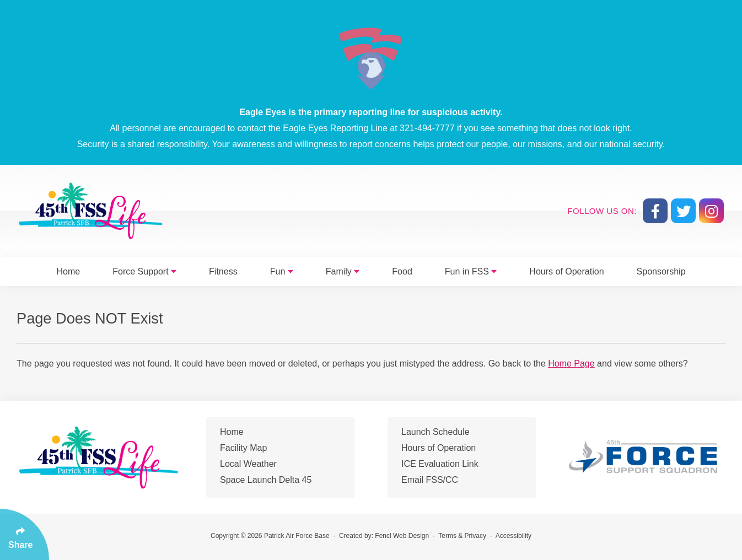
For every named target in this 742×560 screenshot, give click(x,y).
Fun (282, 271)
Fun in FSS (471, 271)
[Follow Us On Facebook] (655, 211)
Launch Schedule (435, 432)
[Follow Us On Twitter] (683, 211)
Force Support (144, 271)
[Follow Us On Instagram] (711, 211)
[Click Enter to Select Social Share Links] (25, 534)
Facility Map (243, 448)
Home (69, 271)
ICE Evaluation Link (440, 464)
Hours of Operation (566, 271)
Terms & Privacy (462, 536)
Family (343, 271)
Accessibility (514, 536)
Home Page (571, 364)
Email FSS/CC (430, 480)
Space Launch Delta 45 (266, 480)
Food (402, 271)
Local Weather (248, 464)
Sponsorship (661, 271)
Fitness (223, 271)
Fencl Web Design (402, 536)
